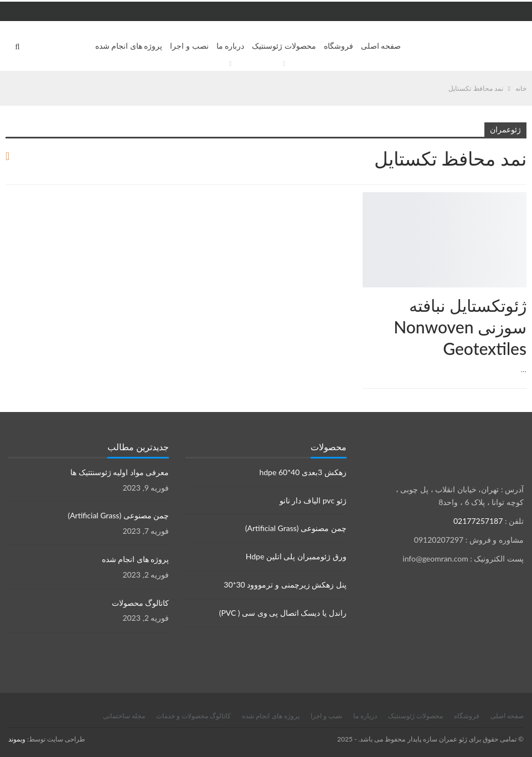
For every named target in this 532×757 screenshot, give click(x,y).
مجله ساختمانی (124, 716)
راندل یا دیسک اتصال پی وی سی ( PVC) (283, 613)
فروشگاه (339, 46)
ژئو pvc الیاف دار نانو (313, 500)
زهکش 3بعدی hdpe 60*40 (303, 472)
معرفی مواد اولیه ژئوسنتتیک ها (120, 472)
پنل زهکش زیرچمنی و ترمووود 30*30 (285, 585)
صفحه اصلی (381, 46)
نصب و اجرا (189, 46)
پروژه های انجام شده (129, 46)
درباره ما (231, 46)
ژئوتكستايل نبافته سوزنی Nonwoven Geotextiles (460, 327)
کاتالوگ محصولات (141, 603)
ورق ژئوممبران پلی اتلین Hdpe (296, 556)
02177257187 (478, 521)
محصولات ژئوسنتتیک (523, 193)
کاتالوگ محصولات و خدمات (193, 716)
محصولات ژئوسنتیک (284, 46)
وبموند (17, 739)
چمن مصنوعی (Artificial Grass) (296, 528)
